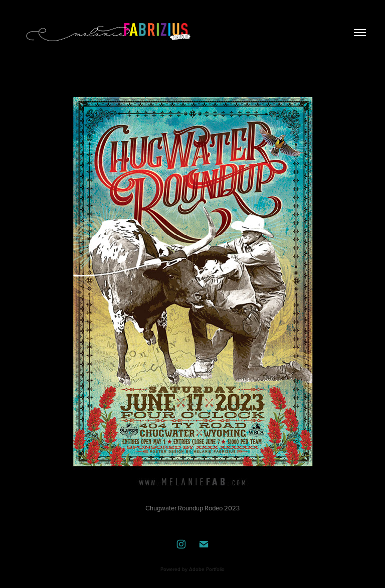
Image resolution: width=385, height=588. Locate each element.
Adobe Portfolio (207, 569)
